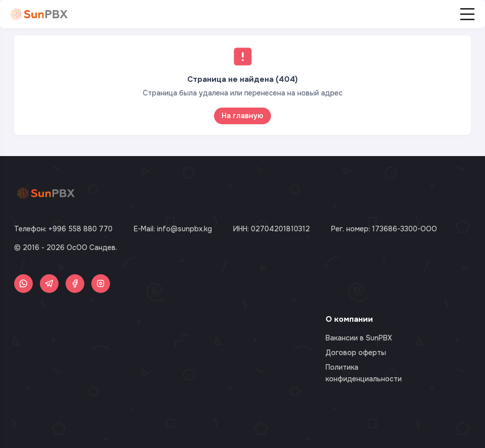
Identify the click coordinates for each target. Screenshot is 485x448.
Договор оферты (356, 353)
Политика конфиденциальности (364, 373)
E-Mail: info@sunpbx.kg (173, 229)
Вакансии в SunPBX (359, 338)
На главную (243, 116)
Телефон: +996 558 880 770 (63, 229)
